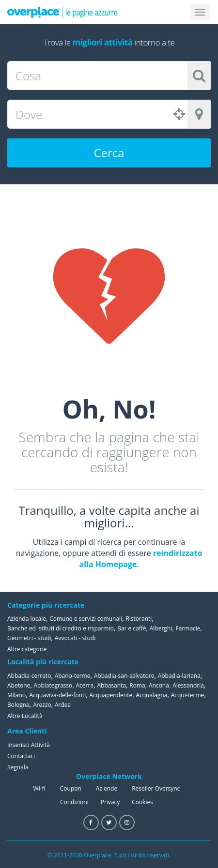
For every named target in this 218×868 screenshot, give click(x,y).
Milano (16, 695)
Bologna (18, 705)
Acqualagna (151, 695)
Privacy (110, 802)
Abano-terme (73, 676)
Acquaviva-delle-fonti (57, 695)
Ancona (159, 685)
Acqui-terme (188, 695)
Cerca (109, 153)
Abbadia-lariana (179, 676)
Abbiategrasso (53, 685)
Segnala (18, 767)
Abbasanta (111, 685)
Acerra (85, 685)
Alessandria (188, 685)
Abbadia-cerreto (29, 676)
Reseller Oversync (156, 788)
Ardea (63, 705)
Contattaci (21, 756)
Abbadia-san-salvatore (124, 676)
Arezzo (42, 705)
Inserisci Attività (29, 745)
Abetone (19, 685)
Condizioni (74, 802)
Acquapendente (111, 695)
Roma (137, 685)
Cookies (142, 802)
